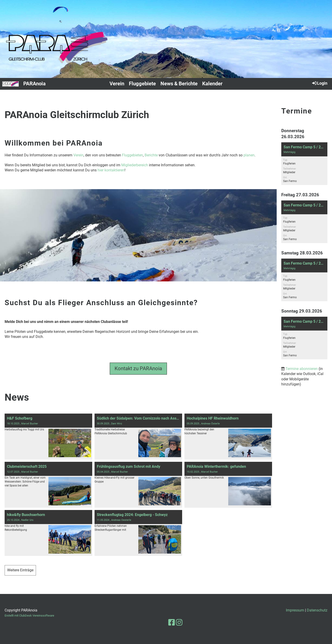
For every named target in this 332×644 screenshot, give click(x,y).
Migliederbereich (135, 165)
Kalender (212, 84)
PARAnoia (34, 84)
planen (249, 155)
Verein (117, 84)
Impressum (295, 610)
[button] (304, 164)
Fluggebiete (142, 84)
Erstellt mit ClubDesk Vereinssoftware (29, 616)
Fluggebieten (132, 155)
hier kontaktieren (111, 170)
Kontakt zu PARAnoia (138, 368)
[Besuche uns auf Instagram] (179, 623)
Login (319, 83)
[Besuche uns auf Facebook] (172, 623)
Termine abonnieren (302, 369)
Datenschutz (317, 610)
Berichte (151, 155)
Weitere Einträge (20, 570)
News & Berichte (179, 84)
